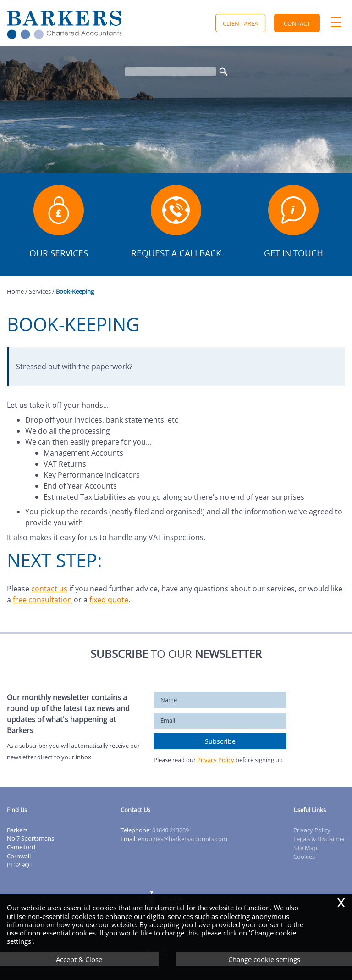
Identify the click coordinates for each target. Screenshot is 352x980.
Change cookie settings (264, 959)
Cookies (304, 857)
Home (15, 291)
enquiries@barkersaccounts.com (183, 839)
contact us (49, 589)
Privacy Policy (216, 760)
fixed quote (109, 600)
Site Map (305, 848)
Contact (297, 23)
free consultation (42, 600)
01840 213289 (170, 830)
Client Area (240, 23)
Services (40, 291)
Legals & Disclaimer (319, 839)
